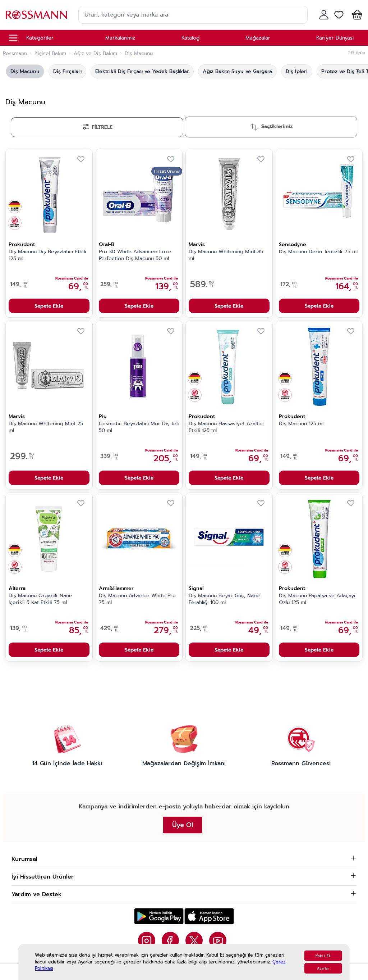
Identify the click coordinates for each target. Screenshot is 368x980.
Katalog (190, 38)
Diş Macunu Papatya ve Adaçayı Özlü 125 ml (317, 599)
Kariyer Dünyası (335, 38)
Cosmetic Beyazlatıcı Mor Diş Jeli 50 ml (139, 427)
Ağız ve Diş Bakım (95, 54)
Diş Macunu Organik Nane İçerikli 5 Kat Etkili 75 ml (40, 599)
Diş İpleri (297, 71)
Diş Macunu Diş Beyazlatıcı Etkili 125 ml (47, 255)
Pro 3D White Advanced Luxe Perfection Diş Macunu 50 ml (135, 255)
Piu (103, 416)
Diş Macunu (25, 71)
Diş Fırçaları (67, 71)
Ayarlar (323, 968)
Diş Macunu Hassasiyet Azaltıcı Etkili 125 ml (226, 427)
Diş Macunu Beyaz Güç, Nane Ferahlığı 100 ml (224, 599)
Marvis (197, 244)
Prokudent (22, 244)
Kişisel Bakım (50, 54)
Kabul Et (323, 956)
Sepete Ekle (49, 306)
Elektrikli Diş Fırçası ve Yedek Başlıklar (142, 71)
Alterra (17, 588)
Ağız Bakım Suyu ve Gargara (237, 71)
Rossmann (15, 54)
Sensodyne (293, 244)
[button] (356, 15)
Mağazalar (258, 38)
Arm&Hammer (116, 588)
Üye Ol (183, 825)
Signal (196, 588)
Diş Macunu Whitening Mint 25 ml (46, 427)
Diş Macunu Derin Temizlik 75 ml (318, 252)
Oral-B (107, 244)
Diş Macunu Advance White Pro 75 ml (137, 599)
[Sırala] (271, 127)
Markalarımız (120, 38)
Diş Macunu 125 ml (301, 424)
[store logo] (36, 15)
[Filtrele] (97, 127)
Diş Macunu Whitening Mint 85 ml (226, 255)
